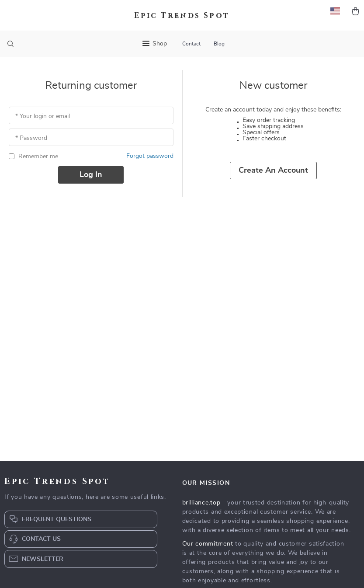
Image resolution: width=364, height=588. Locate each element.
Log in (91, 175)
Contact (191, 44)
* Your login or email (43, 116)
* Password (31, 138)
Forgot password (150, 156)
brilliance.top (201, 503)
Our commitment (208, 544)
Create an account (273, 170)
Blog (219, 44)
